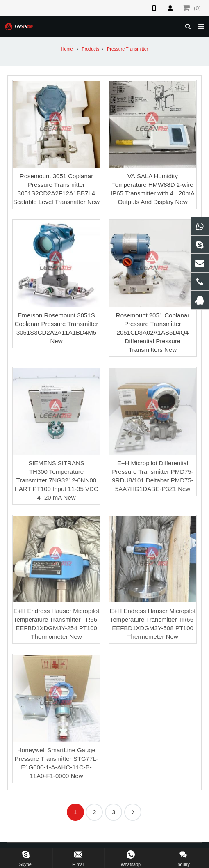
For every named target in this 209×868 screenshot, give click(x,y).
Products (91, 49)
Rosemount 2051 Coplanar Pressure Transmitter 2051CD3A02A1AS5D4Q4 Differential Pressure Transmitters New (153, 332)
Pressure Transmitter (127, 49)
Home (67, 49)
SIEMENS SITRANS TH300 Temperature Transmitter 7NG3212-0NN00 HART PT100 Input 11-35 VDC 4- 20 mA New (56, 480)
